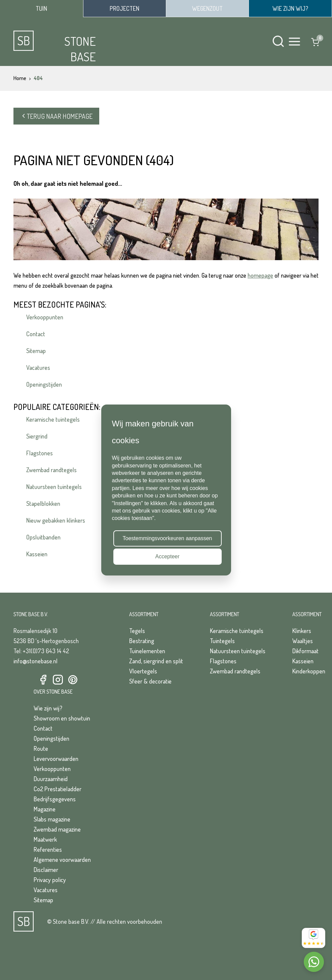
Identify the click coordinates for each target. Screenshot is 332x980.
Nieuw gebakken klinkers (56, 520)
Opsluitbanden (43, 537)
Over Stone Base (53, 692)
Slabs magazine (52, 819)
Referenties (48, 849)
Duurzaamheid (51, 779)
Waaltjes (303, 641)
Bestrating (142, 641)
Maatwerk (45, 839)
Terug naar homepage (56, 116)
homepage (260, 275)
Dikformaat (305, 651)
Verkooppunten (45, 317)
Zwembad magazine (57, 829)
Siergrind (37, 436)
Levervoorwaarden (56, 759)
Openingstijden (44, 384)
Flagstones (40, 453)
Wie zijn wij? (48, 708)
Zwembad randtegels (51, 470)
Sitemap (36, 351)
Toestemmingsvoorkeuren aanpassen (168, 538)
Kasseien (37, 554)
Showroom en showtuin (62, 718)
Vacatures (38, 367)
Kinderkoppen (309, 671)
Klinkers (302, 631)
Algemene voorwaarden (62, 860)
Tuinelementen (147, 651)
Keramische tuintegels (53, 419)
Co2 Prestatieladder (58, 789)
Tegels (137, 631)
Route (41, 748)
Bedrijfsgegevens (55, 799)
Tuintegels (222, 641)
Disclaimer (46, 870)
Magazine (45, 809)
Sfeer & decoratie (150, 681)
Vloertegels (143, 671)
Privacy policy (50, 880)
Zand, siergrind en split (156, 661)
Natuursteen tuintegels (54, 487)
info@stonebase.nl (35, 661)
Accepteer (167, 556)
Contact (36, 334)
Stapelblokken (43, 503)
